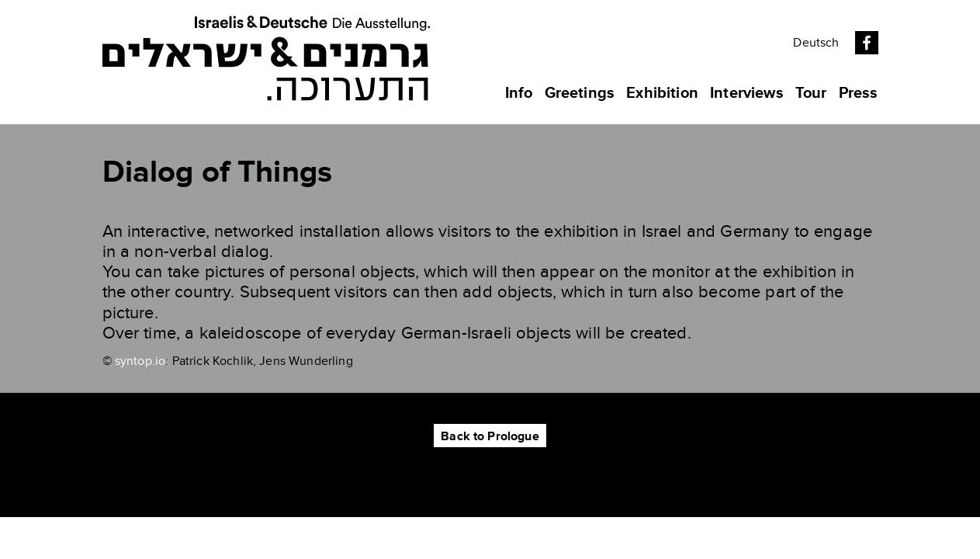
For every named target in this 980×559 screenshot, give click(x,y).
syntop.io (140, 361)
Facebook (867, 43)
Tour (811, 93)
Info (519, 93)
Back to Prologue (490, 436)
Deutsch (816, 43)
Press (859, 93)
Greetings (580, 93)
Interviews (747, 93)
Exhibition (662, 93)
